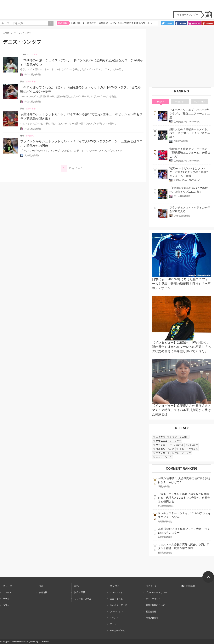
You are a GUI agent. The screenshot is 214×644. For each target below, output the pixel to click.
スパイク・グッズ (117, 605)
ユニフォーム (115, 599)
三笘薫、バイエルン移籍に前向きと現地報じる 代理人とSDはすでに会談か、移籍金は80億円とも (184, 498)
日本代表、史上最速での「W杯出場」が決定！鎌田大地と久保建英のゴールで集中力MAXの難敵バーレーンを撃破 (112, 24)
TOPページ (150, 586)
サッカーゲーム (116, 630)
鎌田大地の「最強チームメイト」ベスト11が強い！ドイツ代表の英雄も (190, 133)
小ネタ (5, 599)
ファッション (115, 612)
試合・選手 (31, 81)
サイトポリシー (152, 599)
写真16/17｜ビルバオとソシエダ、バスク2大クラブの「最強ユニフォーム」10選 (189, 172)
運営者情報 (150, 612)
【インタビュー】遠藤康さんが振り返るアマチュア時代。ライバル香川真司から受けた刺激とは (181, 410)
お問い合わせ (151, 618)
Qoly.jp (5, 642)
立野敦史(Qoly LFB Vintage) (187, 122)
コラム (5, 605)
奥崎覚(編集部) (32, 155)
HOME (6, 33)
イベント (113, 618)
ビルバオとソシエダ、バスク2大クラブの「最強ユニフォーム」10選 (190, 114)
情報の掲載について (154, 605)
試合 (22, 81)
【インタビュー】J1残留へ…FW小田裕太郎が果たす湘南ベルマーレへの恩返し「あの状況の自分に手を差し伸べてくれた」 (181, 347)
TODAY (161, 102)
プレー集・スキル (81, 599)
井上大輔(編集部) (33, 74)
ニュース (24, 54)
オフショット (115, 592)
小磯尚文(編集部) (182, 216)
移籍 (22, 136)
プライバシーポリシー (155, 592)
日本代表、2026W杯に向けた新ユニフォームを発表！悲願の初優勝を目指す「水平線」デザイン (181, 284)
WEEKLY (180, 102)
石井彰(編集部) (181, 141)
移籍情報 (30, 136)
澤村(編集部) (164, 486)
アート (112, 624)
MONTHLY (199, 102)
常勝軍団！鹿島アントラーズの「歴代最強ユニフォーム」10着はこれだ (190, 153)
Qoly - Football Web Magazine (107, 10)
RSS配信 (188, 586)
